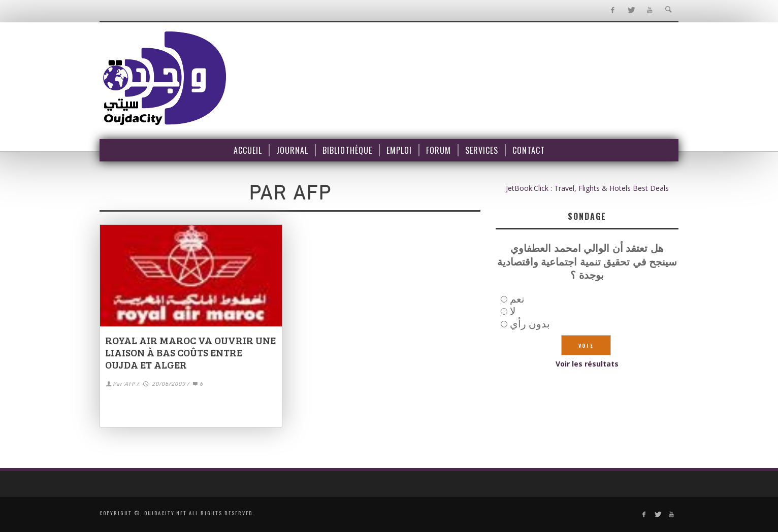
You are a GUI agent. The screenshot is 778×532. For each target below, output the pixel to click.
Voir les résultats (587, 364)
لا (513, 311)
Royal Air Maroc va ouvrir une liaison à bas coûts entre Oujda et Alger (190, 352)
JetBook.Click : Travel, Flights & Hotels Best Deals (587, 188)
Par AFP (124, 384)
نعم (517, 299)
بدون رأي (530, 324)
